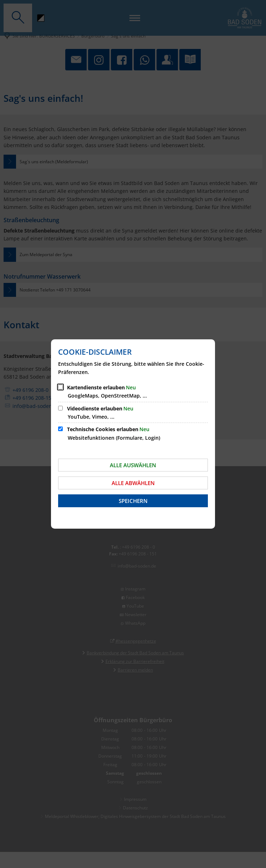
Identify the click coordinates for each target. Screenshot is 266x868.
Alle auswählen (133, 465)
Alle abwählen (133, 483)
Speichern (133, 501)
